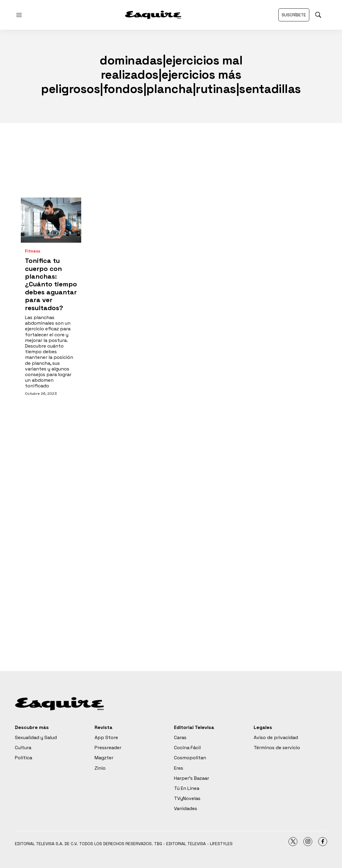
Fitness (33, 251)
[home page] (153, 15)
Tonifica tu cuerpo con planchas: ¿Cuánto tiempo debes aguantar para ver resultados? (51, 284)
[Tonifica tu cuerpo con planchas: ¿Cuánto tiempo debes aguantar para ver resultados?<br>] (51, 220)
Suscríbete (294, 15)
